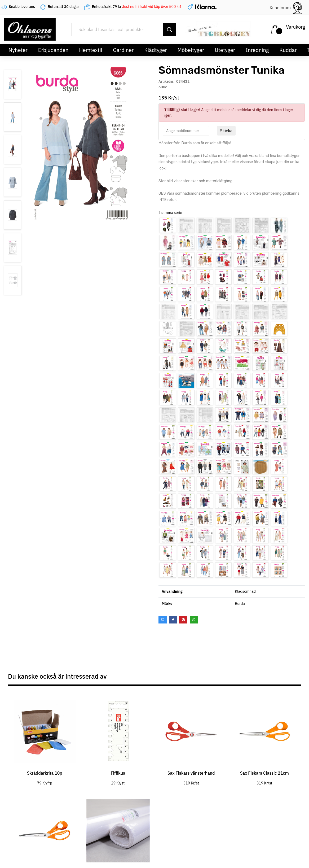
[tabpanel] (45, 739)
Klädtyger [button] (156, 50)
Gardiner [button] (123, 50)
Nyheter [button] (18, 50)
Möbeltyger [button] (191, 50)
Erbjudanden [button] (53, 50)
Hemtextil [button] (91, 50)
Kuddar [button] (288, 50)
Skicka (226, 131)
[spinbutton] (186, 131)
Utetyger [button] (225, 50)
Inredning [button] (257, 50)
